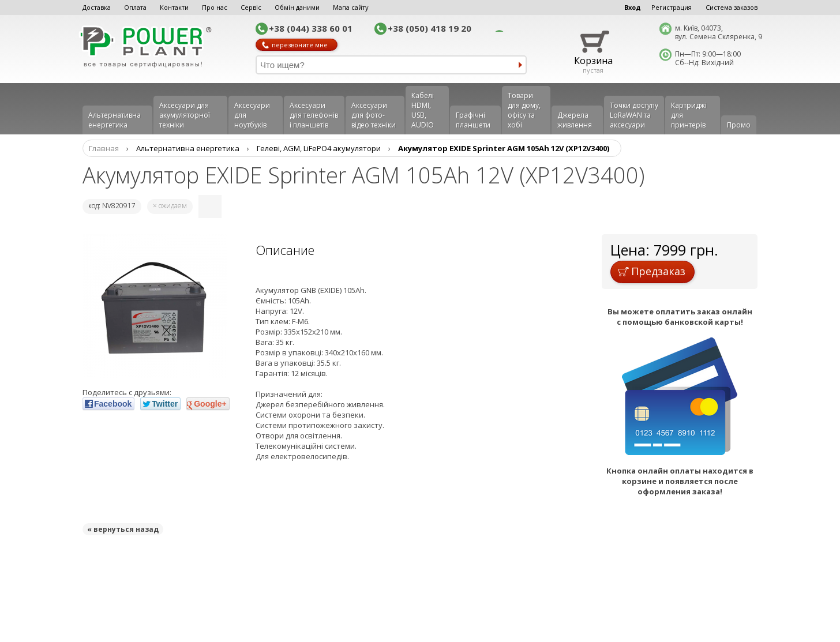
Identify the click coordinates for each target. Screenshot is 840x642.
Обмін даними (297, 7)
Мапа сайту (351, 7)
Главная (104, 148)
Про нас (215, 7)
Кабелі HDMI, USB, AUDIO (423, 110)
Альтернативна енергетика (115, 120)
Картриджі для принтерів (689, 115)
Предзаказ (652, 271)
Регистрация (672, 7)
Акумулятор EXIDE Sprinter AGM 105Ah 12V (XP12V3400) (504, 148)
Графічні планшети (473, 120)
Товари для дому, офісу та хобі (524, 110)
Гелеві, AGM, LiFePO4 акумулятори (319, 148)
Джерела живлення (575, 120)
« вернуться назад (123, 529)
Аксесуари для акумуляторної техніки (185, 115)
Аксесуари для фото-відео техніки (374, 115)
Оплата (135, 7)
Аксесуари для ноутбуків (252, 115)
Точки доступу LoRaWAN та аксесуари (634, 115)
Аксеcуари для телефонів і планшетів (314, 115)
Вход (633, 7)
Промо (739, 125)
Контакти (174, 7)
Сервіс (251, 7)
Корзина (593, 61)
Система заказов (732, 7)
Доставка (97, 7)
